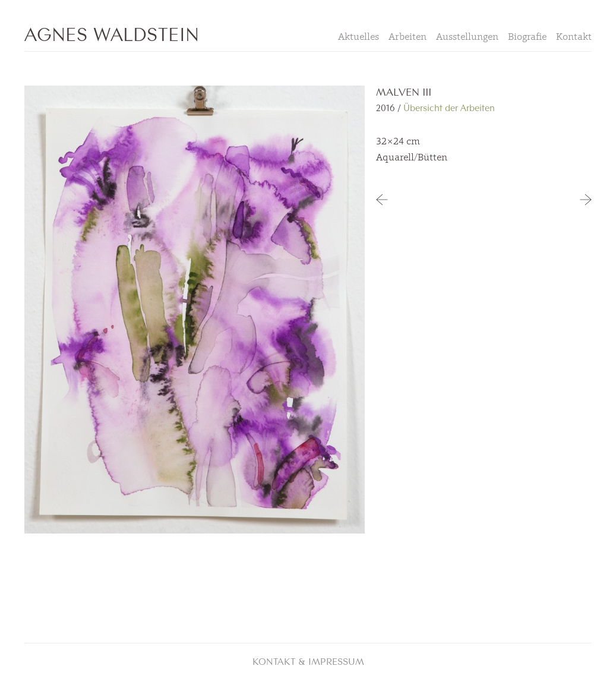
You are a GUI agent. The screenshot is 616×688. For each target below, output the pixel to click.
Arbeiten (407, 36)
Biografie (527, 36)
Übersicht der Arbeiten (449, 107)
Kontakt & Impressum (308, 661)
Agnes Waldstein (112, 33)
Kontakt (574, 36)
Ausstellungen (467, 36)
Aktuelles (358, 36)
